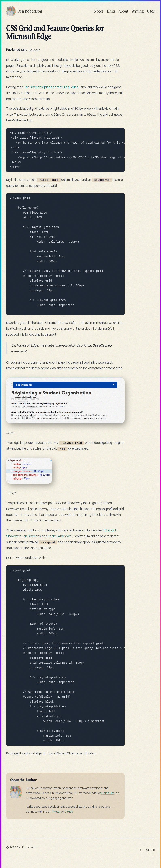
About (123, 11)
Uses (151, 11)
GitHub (69, 812)
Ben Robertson (26, 847)
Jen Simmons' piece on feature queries (51, 87)
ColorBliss (108, 793)
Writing (138, 11)
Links (111, 11)
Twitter (56, 812)
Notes (99, 11)
